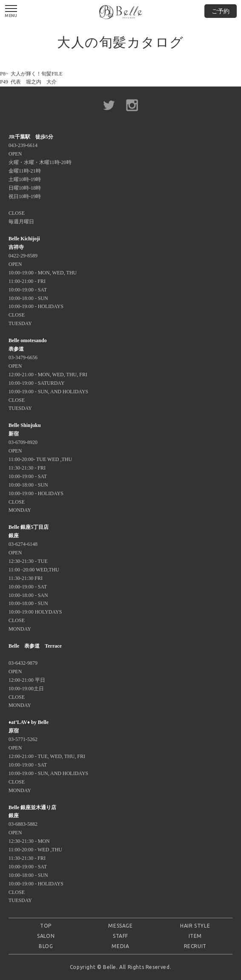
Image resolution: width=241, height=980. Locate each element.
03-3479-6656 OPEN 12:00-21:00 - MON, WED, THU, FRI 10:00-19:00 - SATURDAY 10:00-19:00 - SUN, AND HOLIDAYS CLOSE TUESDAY (48, 374)
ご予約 (221, 11)
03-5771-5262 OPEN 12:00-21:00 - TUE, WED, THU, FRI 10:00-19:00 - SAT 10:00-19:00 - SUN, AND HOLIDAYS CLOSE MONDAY (48, 756)
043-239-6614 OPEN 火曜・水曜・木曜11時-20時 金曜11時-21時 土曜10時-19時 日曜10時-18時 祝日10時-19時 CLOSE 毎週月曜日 (40, 179)
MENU (11, 12)
